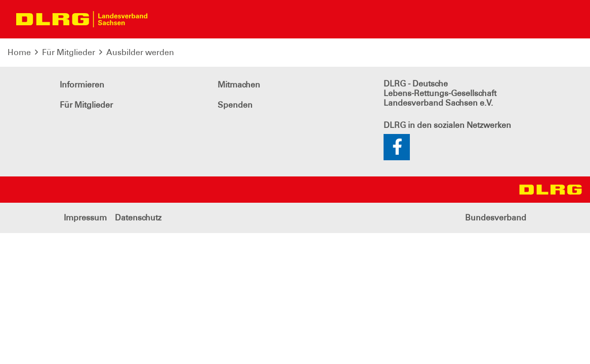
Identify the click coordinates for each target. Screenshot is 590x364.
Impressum (85, 218)
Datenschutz (138, 218)
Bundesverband (496, 218)
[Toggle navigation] (164, 19)
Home (19, 52)
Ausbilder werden (140, 52)
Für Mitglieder (69, 52)
